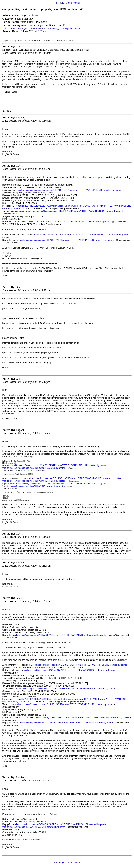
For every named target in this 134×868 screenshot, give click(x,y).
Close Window (73, 3)
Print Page (59, 3)
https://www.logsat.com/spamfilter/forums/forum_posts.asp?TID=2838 (45, 28)
